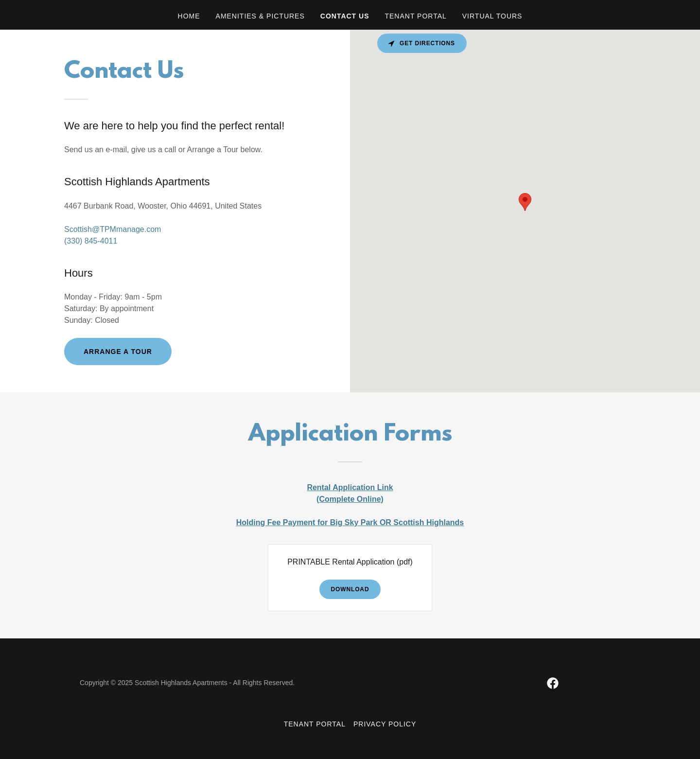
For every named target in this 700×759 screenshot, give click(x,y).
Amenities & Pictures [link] (260, 16)
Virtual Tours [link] (492, 16)
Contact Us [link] (345, 16)
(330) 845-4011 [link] (91, 241)
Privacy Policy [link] (385, 724)
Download (350, 589)
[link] (553, 683)
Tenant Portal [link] (415, 16)
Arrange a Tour (118, 352)
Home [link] (189, 16)
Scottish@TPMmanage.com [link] (113, 229)
